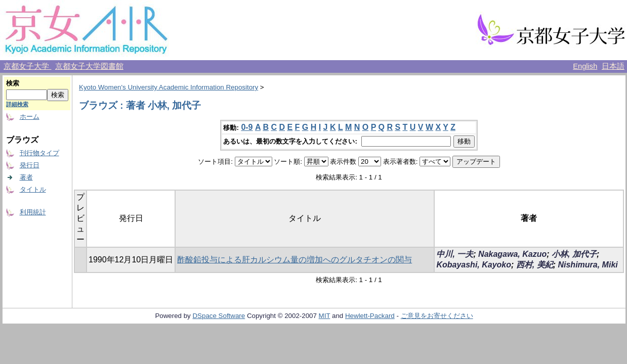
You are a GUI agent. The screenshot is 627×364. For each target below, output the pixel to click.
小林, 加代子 (574, 254)
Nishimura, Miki (588, 265)
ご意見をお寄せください (437, 316)
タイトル (33, 189)
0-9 (247, 127)
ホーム (30, 117)
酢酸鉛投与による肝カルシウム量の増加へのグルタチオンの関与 (295, 260)
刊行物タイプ (39, 153)
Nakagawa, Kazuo (512, 254)
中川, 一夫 (455, 254)
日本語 (613, 66)
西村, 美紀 (535, 265)
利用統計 (33, 212)
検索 (13, 83)
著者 (26, 177)
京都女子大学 (27, 66)
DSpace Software (219, 316)
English (585, 66)
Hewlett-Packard (370, 316)
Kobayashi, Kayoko (474, 265)
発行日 (30, 165)
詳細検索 (17, 104)
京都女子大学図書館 (89, 66)
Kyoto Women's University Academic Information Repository (169, 87)
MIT (325, 316)
